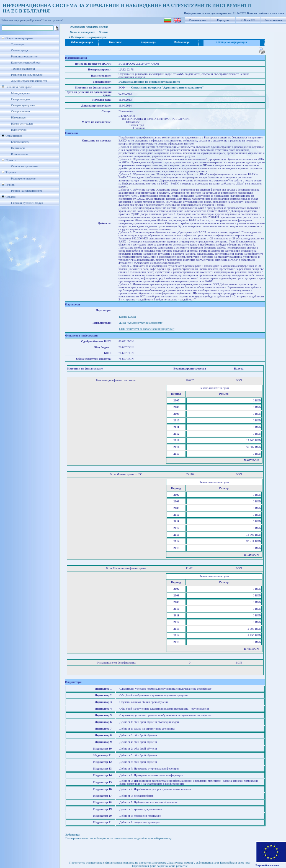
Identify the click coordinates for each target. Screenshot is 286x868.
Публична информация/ (15, 20)
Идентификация (82, 42)
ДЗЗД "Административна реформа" (141, 323)
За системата (273, 20)
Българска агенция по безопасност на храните (149, 82)
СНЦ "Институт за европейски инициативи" (147, 329)
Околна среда (20, 50)
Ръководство (198, 20)
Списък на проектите (24, 166)
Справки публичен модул (27, 203)
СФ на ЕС (248, 20)
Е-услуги (223, 20)
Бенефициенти (20, 142)
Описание (115, 42)
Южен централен (22, 124)
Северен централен (23, 105)
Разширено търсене (23, 179)
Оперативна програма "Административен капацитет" (167, 88)
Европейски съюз (267, 865)
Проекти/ (36, 20)
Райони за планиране (19, 87)
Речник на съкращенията (27, 191)
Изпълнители (19, 154)
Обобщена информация (232, 42)
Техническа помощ (23, 69)
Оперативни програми (20, 38)
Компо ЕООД (127, 317)
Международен (21, 93)
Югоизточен (19, 130)
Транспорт (18, 44)
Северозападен (20, 99)
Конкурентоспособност (26, 63)
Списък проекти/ (52, 20)
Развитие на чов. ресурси (27, 75)
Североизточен (20, 111)
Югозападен (19, 117)
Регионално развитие (24, 56)
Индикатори (182, 42)
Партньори (18, 148)
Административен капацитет (29, 81)
